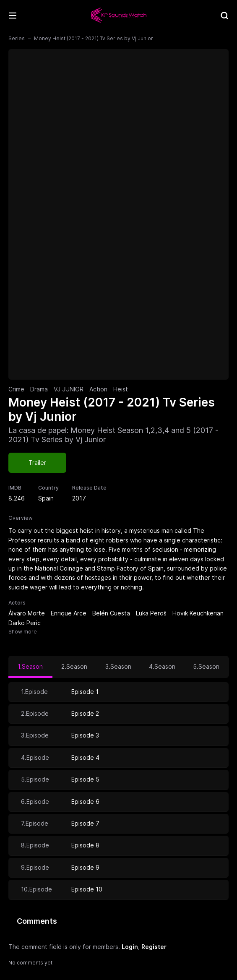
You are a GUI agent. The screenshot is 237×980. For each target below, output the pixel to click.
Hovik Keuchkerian (198, 613)
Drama (39, 389)
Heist (121, 389)
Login (130, 947)
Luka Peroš (151, 613)
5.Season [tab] (206, 666)
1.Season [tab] (30, 666)
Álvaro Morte (27, 613)
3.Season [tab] (118, 666)
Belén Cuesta (111, 613)
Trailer (37, 463)
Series (17, 38)
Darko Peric (25, 623)
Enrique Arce (69, 613)
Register (154, 947)
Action (98, 389)
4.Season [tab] (162, 666)
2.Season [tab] (74, 666)
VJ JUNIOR (69, 389)
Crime (16, 389)
